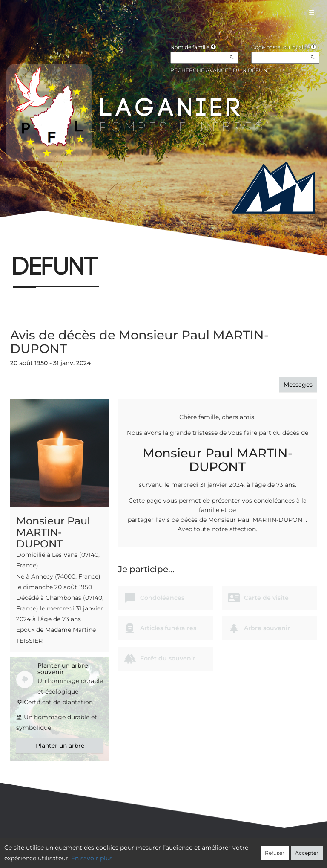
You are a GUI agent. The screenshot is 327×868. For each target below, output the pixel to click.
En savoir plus (92, 858)
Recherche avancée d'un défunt (220, 70)
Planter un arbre (60, 746)
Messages (298, 385)
